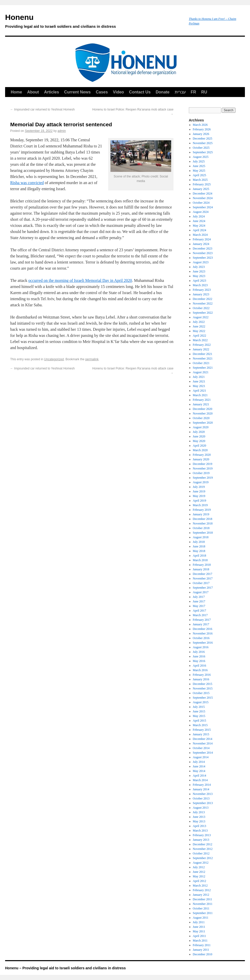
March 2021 (200, 395)
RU (204, 92)
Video (118, 92)
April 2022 (199, 336)
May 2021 (199, 386)
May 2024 (199, 226)
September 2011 (203, 913)
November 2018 (203, 523)
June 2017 (199, 601)
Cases (102, 92)
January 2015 (201, 734)
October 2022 (201, 308)
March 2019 (200, 505)
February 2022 (202, 345)
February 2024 (202, 239)
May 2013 (199, 821)
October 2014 (201, 748)
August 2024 (201, 212)
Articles (52, 92)
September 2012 (203, 858)
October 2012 (201, 853)
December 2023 (203, 249)
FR (193, 92)
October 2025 (201, 148)
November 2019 (203, 468)
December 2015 (203, 684)
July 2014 (199, 762)
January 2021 (201, 404)
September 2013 (203, 803)
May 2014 (199, 771)
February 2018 (202, 565)
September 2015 (203, 698)
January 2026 (201, 134)
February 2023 (202, 290)
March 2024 (200, 235)
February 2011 (202, 945)
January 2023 (201, 294)
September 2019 (203, 478)
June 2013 (199, 817)
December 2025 (203, 139)
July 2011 (199, 922)
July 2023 (199, 267)
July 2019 (199, 487)
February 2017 (202, 620)
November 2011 (203, 904)
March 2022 (200, 340)
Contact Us (140, 92)
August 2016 (201, 647)
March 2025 (200, 180)
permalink (92, 359)
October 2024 (201, 203)
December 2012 (203, 844)
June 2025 (199, 166)
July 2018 (199, 542)
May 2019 (199, 496)
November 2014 (203, 743)
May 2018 (199, 551)
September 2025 (203, 152)
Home (16, 92)
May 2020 (199, 441)
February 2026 (202, 129)
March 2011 (200, 941)
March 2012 (200, 886)
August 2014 (201, 757)
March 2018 (200, 560)
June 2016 (199, 656)
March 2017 (200, 615)
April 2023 (199, 281)
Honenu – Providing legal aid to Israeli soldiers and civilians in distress (65, 968)
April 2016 (199, 666)
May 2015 (199, 716)
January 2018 (201, 569)
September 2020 (203, 423)
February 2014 (202, 785)
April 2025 (199, 175)
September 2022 (203, 313)
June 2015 (199, 711)
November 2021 (203, 358)
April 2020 (199, 446)
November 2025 (203, 143)
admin (62, 131)
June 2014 (199, 766)
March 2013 (200, 831)
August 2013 (201, 808)
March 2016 (200, 670)
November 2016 (203, 633)
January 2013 (201, 840)
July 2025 (199, 161)
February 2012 (202, 890)
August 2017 (201, 592)
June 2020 (199, 436)
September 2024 (203, 207)
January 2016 (201, 679)
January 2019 (201, 514)
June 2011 (199, 927)
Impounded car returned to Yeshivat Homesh (42, 109)
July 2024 (199, 216)
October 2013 (201, 798)
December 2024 (203, 194)
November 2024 (203, 198)
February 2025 (202, 184)
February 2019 (202, 510)
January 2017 (201, 624)
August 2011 (201, 918)
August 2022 (201, 317)
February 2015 (202, 730)
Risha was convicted (27, 183)
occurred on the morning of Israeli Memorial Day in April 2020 (80, 280)
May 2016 (199, 661)
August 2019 (201, 482)
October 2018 (201, 528)
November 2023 (203, 253)
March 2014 (200, 780)
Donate (162, 92)
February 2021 (202, 400)
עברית (180, 92)
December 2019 (203, 464)
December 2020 (203, 409)
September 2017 (203, 588)
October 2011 (201, 908)
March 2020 (200, 450)
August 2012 (201, 863)
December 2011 (203, 899)
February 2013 (202, 835)
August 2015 (201, 702)
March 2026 (200, 125)
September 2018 (203, 533)
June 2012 (199, 872)
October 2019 (201, 473)
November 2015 (203, 688)
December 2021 (203, 354)
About (33, 92)
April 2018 (199, 556)
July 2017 (199, 597)
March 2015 (200, 725)
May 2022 (199, 331)
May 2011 (199, 931)
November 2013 (203, 794)
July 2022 (199, 322)
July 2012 (199, 867)
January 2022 (201, 349)
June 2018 (199, 546)
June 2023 (199, 271)
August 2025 (201, 157)
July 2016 (199, 652)
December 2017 (203, 574)
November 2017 (203, 578)
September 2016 (203, 643)
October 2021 (201, 363)
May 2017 (199, 606)
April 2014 (199, 776)
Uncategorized (54, 359)
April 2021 (199, 391)
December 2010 (203, 954)
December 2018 (203, 519)
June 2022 (199, 326)
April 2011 (199, 936)
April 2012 (199, 881)
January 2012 (201, 895)
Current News (77, 92)
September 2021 (203, 368)
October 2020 (201, 418)
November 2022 (203, 303)
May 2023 (199, 276)
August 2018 (201, 537)
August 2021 (201, 372)
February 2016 (202, 675)
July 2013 (199, 812)
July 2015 (199, 707)
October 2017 (201, 583)
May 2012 (199, 876)
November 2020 (203, 413)
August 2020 (201, 427)
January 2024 (201, 244)
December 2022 (203, 299)
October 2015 (201, 693)
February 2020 (202, 455)
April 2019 (199, 501)
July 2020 (199, 432)
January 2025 (201, 189)
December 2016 (203, 629)
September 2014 (203, 753)
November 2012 (203, 849)
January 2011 (201, 950)
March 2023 (200, 285)
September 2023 (203, 258)
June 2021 (199, 381)
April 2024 (199, 230)
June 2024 (199, 221)
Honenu (94, 22)
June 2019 (199, 491)
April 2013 (199, 826)
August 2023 (201, 262)
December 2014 (203, 739)
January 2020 (201, 459)
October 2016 (201, 638)
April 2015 (199, 721)
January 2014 (201, 789)
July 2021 (199, 377)
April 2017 (199, 611)
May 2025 (199, 171)
